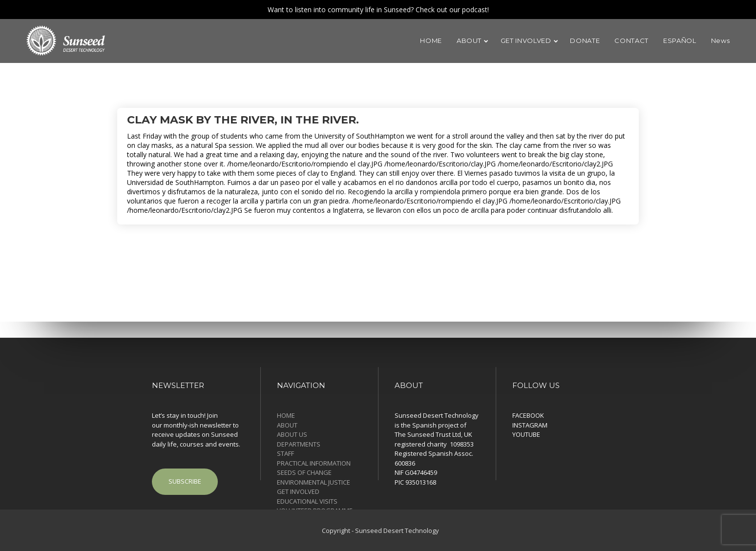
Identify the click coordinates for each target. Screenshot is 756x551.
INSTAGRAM (530, 425)
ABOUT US (292, 434)
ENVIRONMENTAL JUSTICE (314, 482)
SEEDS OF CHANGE (304, 472)
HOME (286, 415)
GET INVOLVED (298, 491)
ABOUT (287, 425)
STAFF (285, 453)
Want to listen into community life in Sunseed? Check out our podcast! (378, 10)
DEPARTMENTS (299, 444)
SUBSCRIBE (185, 481)
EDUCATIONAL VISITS (307, 501)
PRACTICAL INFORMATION (314, 463)
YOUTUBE (526, 434)
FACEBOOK (528, 415)
